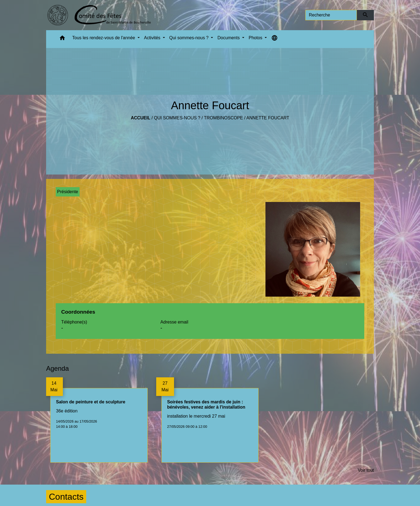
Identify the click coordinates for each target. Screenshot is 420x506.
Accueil (140, 118)
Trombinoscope (223, 118)
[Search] (331, 15)
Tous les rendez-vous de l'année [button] (104, 38)
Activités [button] (153, 38)
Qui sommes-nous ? (177, 118)
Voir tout (366, 470)
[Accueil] (99, 15)
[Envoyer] (366, 15)
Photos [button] (256, 38)
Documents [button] (229, 38)
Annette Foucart (268, 118)
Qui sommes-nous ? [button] (190, 38)
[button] (62, 39)
